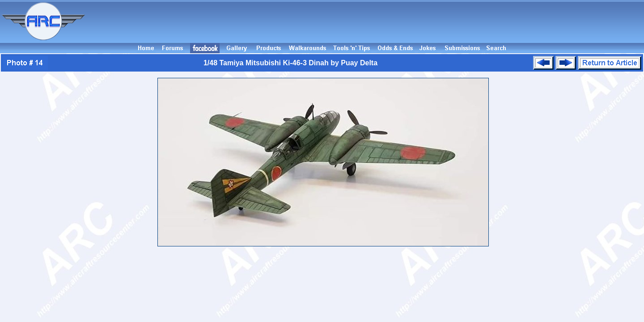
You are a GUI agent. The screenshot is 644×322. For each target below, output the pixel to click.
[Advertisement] (366, 21)
